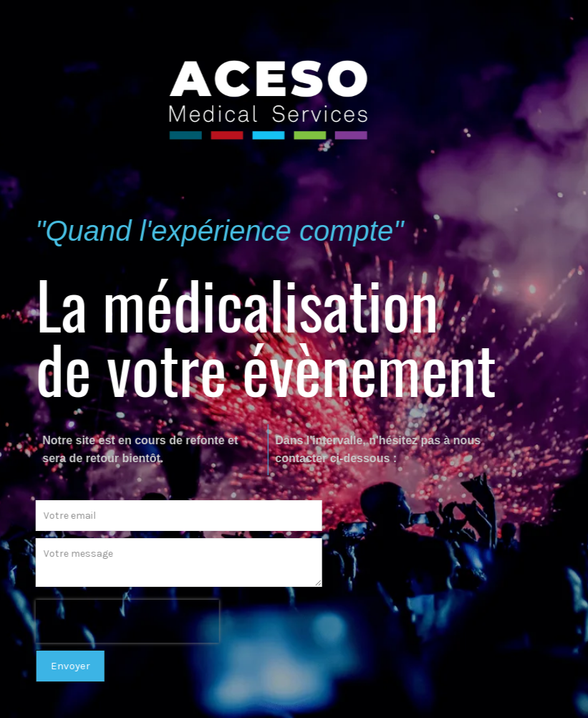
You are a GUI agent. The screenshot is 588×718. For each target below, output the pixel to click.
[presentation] (122, 621)
